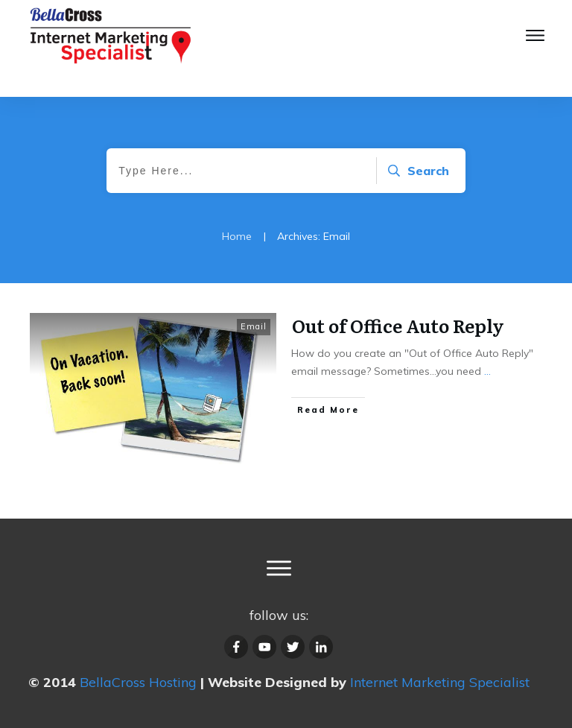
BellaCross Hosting (138, 682)
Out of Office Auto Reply (398, 325)
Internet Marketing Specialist (440, 682)
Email (254, 326)
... (487, 371)
